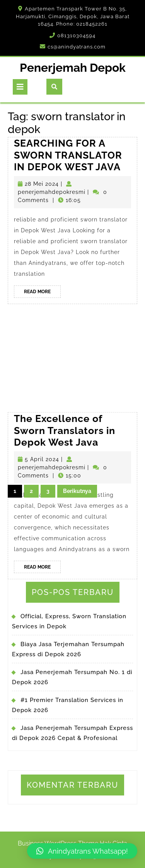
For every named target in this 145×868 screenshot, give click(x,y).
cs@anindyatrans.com (77, 47)
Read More (42, 293)
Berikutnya (77, 491)
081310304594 (76, 35)
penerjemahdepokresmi (52, 192)
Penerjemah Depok (73, 68)
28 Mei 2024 (42, 184)
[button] (82, 851)
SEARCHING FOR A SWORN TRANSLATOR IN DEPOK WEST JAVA (68, 155)
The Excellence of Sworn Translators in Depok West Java (65, 462)
